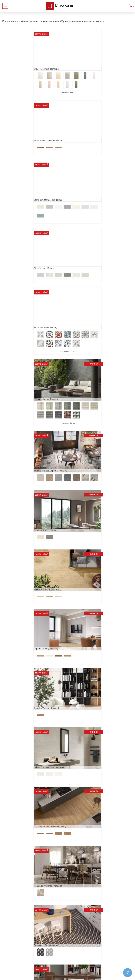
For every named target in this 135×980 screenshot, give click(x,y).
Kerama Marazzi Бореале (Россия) (21, 265)
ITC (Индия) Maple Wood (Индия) (21, 439)
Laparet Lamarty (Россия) (82, 329)
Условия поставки (13, 950)
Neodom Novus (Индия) (81, 265)
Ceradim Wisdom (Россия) (17, 384)
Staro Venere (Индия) (80, 133)
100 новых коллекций (44, 931)
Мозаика (37, 946)
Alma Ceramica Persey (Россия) (85, 827)
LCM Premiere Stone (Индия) (18, 827)
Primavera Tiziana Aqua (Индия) (20, 771)
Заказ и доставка (13, 946)
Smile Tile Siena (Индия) (16, 197)
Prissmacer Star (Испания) (17, 495)
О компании (10, 927)
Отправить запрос (42, 950)
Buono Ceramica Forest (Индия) (20, 882)
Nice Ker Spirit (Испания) (82, 771)
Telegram (107, 948)
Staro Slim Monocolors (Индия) (19, 133)
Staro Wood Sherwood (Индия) (84, 65)
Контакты (8, 955)
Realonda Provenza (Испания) (84, 439)
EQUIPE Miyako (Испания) (17, 65)
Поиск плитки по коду (44, 955)
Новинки (8, 931)
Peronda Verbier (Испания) (83, 882)
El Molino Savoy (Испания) (17, 661)
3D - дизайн (38, 936)
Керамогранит (40, 941)
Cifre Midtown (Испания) (81, 661)
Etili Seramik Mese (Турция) (83, 495)
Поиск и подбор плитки (45, 927)
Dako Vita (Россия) (14, 716)
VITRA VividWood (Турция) (17, 329)
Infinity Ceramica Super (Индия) (85, 384)
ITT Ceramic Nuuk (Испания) (18, 550)
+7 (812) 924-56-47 (115, 942)
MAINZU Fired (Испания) (16, 605)
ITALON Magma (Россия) (82, 197)
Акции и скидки (12, 936)
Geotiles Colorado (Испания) (83, 605)
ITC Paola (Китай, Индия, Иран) (85, 716)
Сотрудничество (12, 941)
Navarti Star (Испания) (81, 550)
